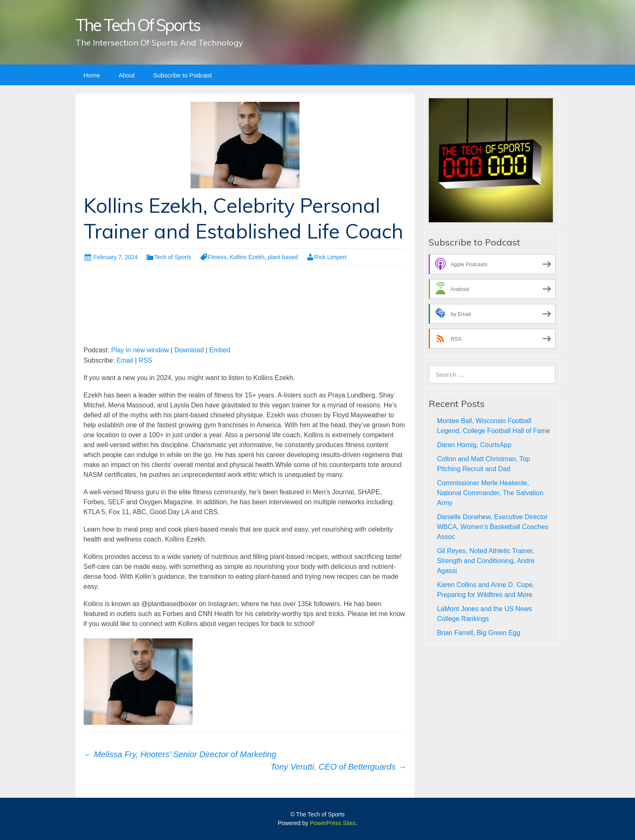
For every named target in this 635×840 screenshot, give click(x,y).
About (127, 75)
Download (189, 350)
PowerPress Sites (333, 823)
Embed (220, 350)
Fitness (217, 257)
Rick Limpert (331, 257)
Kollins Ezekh (247, 257)
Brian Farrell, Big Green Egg (479, 633)
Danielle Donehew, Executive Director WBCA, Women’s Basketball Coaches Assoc (493, 527)
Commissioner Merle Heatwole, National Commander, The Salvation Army (490, 493)
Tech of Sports (173, 257)
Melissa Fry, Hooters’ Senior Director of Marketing (180, 754)
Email (125, 360)
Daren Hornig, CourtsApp (474, 445)
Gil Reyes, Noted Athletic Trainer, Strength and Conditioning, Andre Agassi (486, 561)
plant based (282, 257)
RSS (146, 360)
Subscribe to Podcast (183, 75)
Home (92, 75)
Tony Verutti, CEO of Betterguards (338, 767)
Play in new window (140, 350)
